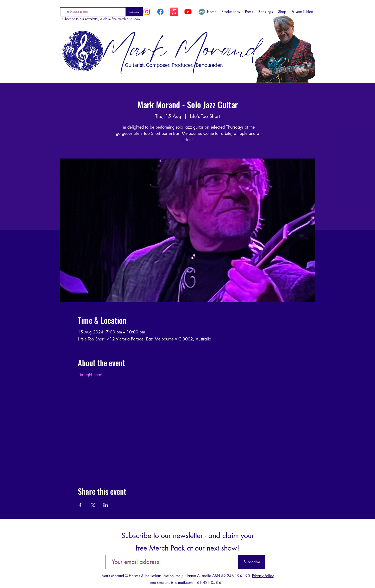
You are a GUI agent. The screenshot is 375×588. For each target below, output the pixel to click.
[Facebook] (160, 12)
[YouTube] (188, 12)
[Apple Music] (174, 12)
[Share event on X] (93, 505)
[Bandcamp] (202, 12)
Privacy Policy (263, 576)
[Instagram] (147, 12)
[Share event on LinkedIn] (106, 505)
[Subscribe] (134, 12)
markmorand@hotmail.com (171, 582)
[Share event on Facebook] (80, 505)
